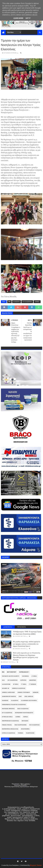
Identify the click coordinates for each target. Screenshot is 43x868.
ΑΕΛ (3, 680)
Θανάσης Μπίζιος (8, 709)
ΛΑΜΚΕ (18, 717)
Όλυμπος (25, 676)
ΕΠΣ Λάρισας (29, 696)
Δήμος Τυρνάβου (24, 692)
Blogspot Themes (36, 865)
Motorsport (12, 672)
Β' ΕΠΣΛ (16, 684)
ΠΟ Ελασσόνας (34, 725)
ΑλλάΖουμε (6, 684)
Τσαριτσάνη (30, 733)
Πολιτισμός (25, 729)
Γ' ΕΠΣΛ (24, 684)
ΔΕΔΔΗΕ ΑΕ (6, 688)
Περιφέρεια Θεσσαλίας (10, 729)
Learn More (18, 18)
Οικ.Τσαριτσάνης (21, 725)
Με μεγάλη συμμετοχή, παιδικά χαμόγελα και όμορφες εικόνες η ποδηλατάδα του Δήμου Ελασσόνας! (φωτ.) (27, 644)
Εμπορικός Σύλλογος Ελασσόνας (14, 705)
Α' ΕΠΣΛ (34, 676)
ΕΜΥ (20, 696)
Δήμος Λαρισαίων (8, 692)
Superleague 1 (24, 672)
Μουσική (25, 721)
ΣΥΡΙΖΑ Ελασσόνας (9, 733)
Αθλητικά (33, 680)
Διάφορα (35, 692)
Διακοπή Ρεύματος (9, 696)
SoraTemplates (14, 865)
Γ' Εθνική (33, 684)
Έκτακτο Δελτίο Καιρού (11, 676)
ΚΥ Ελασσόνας (27, 302)
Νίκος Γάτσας (7, 725)
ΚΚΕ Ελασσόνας (23, 709)
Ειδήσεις (5, 700)
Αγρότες (23, 680)
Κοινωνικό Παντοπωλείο (24, 713)
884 (9, 302)
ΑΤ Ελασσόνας (12, 680)
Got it (28, 18)
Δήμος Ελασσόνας (19, 688)
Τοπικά (37, 302)
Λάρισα (25, 717)
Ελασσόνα (17, 302)
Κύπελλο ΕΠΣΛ (7, 717)
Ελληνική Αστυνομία (29, 700)
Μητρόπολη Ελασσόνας (10, 721)
